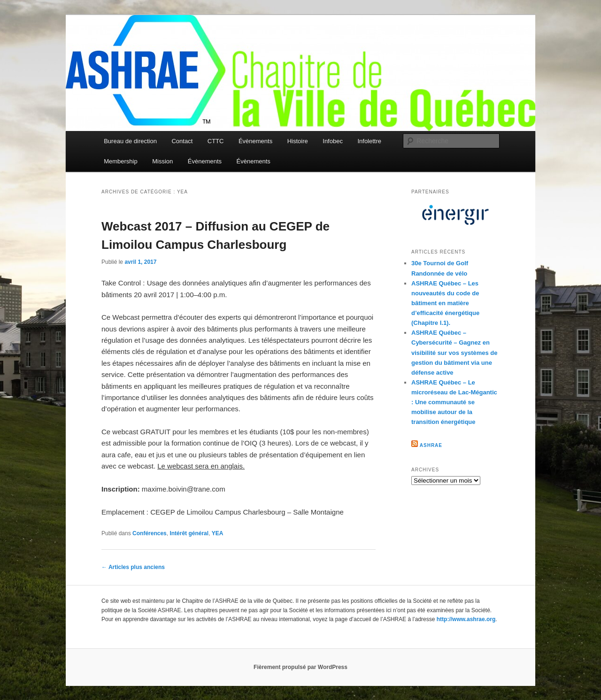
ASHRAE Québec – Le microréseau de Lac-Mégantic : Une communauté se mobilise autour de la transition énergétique (454, 402)
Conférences (150, 533)
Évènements (255, 141)
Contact (182, 141)
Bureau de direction (130, 141)
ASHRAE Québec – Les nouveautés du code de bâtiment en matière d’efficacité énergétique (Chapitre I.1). (445, 303)
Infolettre (369, 141)
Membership (121, 161)
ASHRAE (431, 445)
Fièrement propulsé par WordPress (300, 667)
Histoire (298, 141)
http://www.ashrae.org (466, 619)
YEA (218, 533)
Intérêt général (189, 533)
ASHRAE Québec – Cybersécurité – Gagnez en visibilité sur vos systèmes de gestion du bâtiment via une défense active (455, 353)
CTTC (216, 141)
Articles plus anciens (133, 567)
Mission (162, 161)
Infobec (333, 141)
